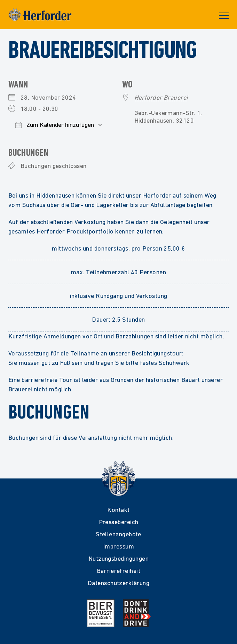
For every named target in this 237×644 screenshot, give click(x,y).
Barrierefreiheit (118, 571)
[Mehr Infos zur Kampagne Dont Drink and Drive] (137, 613)
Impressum (118, 546)
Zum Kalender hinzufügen (55, 125)
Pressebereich (119, 522)
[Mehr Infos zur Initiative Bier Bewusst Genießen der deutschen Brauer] (101, 613)
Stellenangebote (118, 534)
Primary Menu (224, 16)
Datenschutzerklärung (118, 583)
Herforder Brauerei (161, 97)
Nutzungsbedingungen (119, 558)
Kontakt (118, 510)
